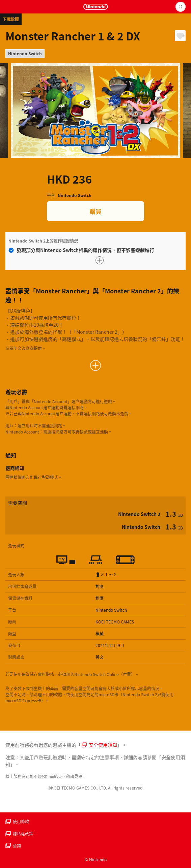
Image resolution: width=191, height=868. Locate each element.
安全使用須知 (99, 745)
